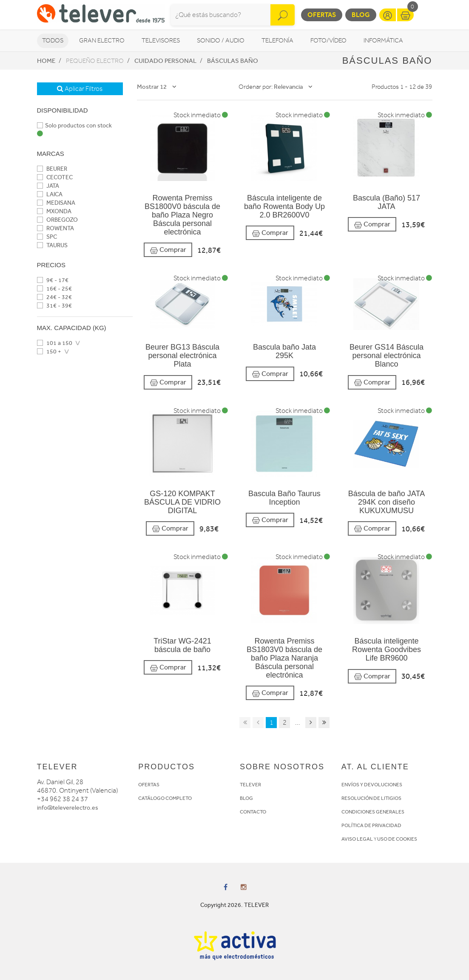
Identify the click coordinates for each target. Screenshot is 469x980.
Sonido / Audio (221, 41)
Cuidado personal (165, 61)
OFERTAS (149, 785)
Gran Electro (102, 41)
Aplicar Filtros (80, 89)
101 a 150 (55, 343)
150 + (49, 352)
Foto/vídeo (328, 41)
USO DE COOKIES (397, 839)
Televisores (161, 41)
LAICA (50, 194)
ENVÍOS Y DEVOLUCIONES (372, 785)
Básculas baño (233, 61)
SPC (47, 237)
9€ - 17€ (53, 280)
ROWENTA (55, 228)
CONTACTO (253, 812)
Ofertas (322, 15)
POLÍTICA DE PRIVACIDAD (371, 825)
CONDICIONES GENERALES (373, 812)
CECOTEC (55, 177)
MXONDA (54, 211)
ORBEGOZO (57, 220)
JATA (48, 186)
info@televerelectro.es (68, 808)
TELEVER (250, 785)
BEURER (52, 169)
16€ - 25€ (54, 289)
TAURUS (52, 245)
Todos (53, 41)
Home (46, 61)
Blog (361, 15)
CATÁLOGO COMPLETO (165, 798)
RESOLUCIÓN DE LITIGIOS (371, 798)
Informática (383, 41)
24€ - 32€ (54, 297)
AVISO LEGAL (357, 839)
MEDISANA (56, 203)
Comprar (168, 250)
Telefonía (277, 41)
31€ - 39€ (54, 306)
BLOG (246, 798)
